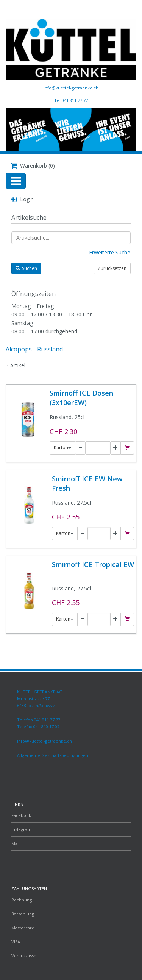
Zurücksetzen (112, 268)
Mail (16, 843)
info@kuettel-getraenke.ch (71, 88)
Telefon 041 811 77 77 (39, 720)
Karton (62, 448)
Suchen (26, 268)
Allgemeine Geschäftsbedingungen (53, 755)
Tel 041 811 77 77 (71, 100)
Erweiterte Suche (110, 252)
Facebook (21, 815)
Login (22, 199)
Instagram (21, 829)
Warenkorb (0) (33, 166)
